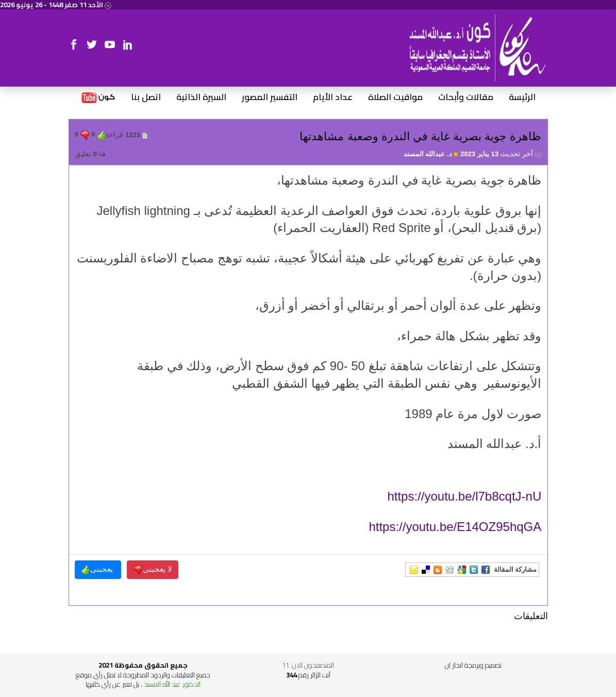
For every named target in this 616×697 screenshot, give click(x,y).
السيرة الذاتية (201, 97)
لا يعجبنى (153, 569)
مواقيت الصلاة (395, 97)
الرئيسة (522, 97)
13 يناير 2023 (501, 154)
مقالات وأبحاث (466, 97)
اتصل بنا (146, 97)
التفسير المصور (270, 97)
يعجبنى (98, 569)
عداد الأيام (333, 97)
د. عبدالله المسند (431, 154)
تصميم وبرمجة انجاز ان (473, 665)
